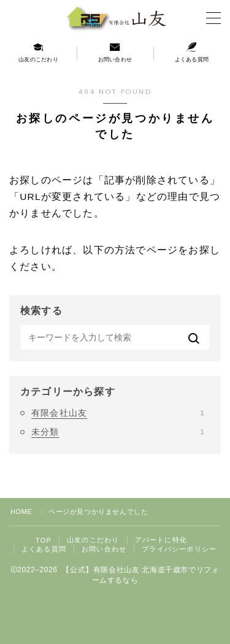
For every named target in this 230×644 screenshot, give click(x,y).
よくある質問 (44, 549)
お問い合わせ (104, 549)
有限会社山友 (118, 413)
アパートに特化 (161, 540)
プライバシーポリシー (179, 549)
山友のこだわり (93, 540)
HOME (21, 512)
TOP (44, 540)
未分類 (118, 432)
